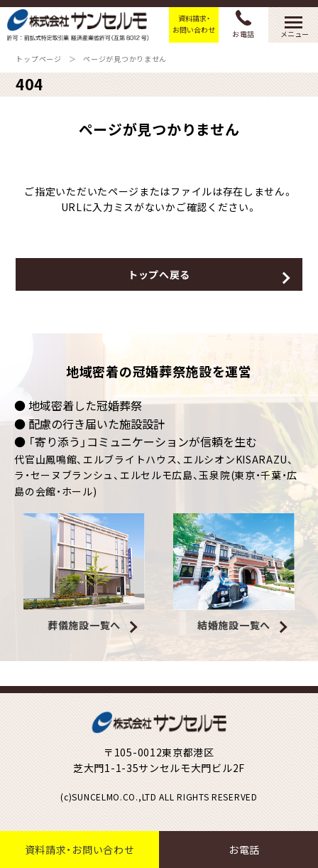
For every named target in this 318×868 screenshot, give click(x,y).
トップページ (38, 59)
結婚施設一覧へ (234, 625)
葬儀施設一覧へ (84, 625)
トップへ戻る (159, 274)
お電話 (243, 25)
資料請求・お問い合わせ (194, 24)
